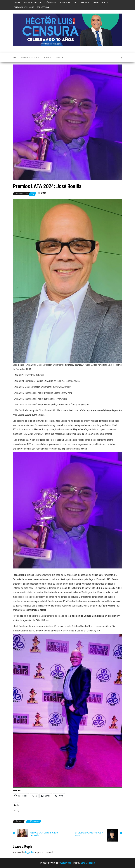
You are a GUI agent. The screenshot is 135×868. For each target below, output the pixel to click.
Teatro (17, 2)
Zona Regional (43, 7)
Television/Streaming (24, 7)
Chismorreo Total (100, 2)
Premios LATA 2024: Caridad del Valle (44, 834)
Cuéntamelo (50, 2)
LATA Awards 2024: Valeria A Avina (89, 834)
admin (43, 193)
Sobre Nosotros (30, 58)
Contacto (62, 58)
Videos (48, 58)
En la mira (84, 2)
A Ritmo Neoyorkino (33, 2)
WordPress (66, 863)
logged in (30, 852)
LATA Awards (64, 2)
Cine (75, 2)
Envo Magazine (88, 863)
